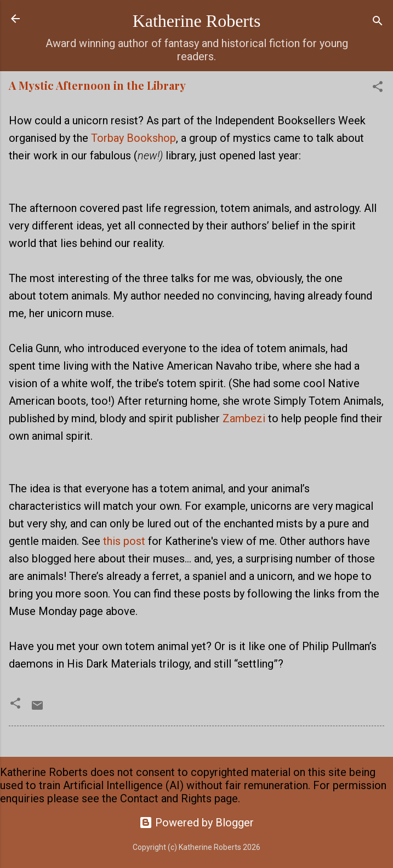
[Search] (378, 22)
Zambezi (244, 418)
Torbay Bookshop (133, 138)
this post (124, 541)
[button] (378, 88)
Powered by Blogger (197, 823)
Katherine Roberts (197, 21)
